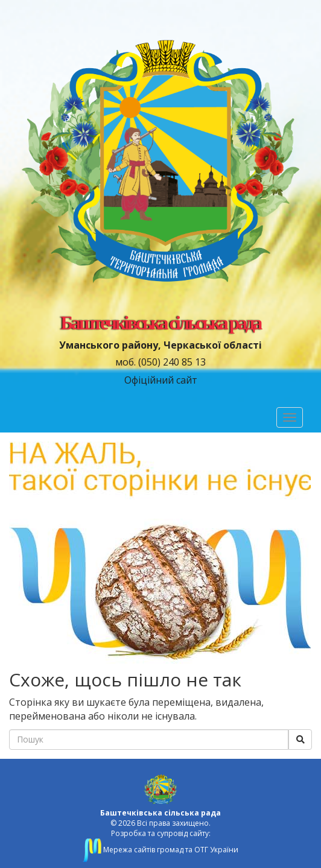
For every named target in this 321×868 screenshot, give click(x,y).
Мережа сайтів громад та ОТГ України (160, 850)
